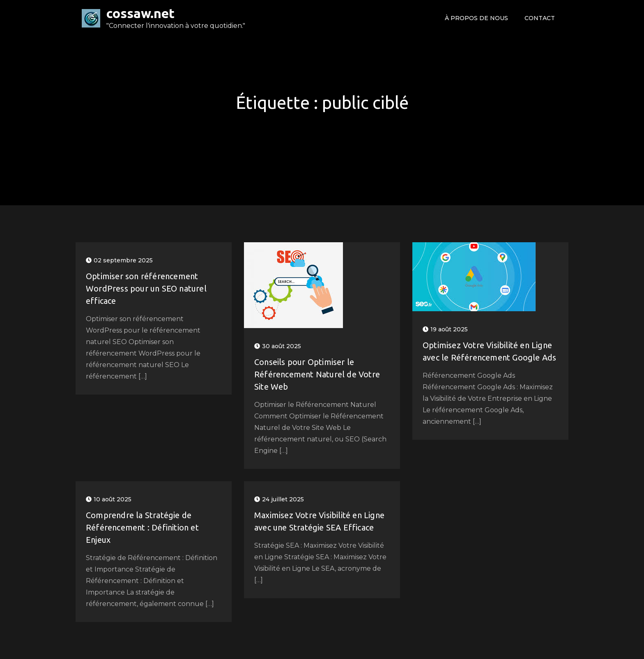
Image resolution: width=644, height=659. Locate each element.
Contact (540, 18)
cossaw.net (140, 13)
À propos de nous (476, 18)
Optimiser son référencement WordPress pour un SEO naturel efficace (146, 288)
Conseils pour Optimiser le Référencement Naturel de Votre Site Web (317, 374)
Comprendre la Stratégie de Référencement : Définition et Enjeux (142, 527)
